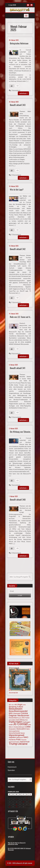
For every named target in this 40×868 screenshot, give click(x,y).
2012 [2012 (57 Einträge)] (13, 705)
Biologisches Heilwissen (19, 43)
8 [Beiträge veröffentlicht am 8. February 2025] (27, 799)
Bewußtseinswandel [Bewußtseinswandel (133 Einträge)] (18, 711)
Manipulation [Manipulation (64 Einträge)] (12, 729)
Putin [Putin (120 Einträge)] (18, 739)
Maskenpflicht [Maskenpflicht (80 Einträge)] (21, 729)
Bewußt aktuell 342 (18, 249)
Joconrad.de (13, 693)
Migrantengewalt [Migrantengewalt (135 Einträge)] (17, 735)
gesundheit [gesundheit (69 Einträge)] (12, 720)
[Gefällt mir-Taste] (12, 86)
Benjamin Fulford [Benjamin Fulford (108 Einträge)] (16, 707)
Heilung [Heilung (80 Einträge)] (22, 720)
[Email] (20, 591)
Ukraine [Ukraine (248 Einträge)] (23, 744)
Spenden (11, 770)
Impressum (12, 767)
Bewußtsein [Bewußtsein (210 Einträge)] (16, 709)
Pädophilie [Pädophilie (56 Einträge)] (24, 740)
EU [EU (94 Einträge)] (23, 718)
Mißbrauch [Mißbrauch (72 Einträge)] (20, 737)
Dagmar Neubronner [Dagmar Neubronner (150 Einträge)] (19, 715)
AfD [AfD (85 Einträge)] (16, 705)
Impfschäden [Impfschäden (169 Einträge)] (16, 722)
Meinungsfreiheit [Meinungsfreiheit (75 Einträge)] (14, 731)
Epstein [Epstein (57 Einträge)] (20, 718)
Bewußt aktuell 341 (18, 368)
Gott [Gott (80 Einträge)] (17, 720)
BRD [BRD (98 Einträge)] (11, 713)
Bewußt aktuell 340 (18, 500)
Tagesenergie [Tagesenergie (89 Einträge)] (25, 742)
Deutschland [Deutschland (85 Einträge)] (13, 718)
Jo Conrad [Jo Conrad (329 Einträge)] (20, 724)
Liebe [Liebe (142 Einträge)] (28, 727)
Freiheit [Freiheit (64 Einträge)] (27, 718)
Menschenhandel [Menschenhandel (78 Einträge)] (15, 733)
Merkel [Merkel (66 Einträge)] (23, 733)
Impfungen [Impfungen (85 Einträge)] (27, 722)
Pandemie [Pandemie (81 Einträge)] (12, 740)
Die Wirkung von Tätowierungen (22, 432)
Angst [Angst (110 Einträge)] (20, 704)
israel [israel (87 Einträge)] (11, 724)
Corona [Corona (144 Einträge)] (24, 713)
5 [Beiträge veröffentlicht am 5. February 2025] (17, 799)
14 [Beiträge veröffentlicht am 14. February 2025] (23, 802)
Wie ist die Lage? (17, 190)
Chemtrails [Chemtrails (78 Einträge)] (17, 713)
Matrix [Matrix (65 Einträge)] (28, 729)
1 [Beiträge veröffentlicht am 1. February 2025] (27, 797)
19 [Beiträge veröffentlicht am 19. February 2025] (17, 804)
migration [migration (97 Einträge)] (12, 737)
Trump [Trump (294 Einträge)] (13, 744)
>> (23, 93)
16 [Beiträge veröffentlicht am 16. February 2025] (30, 802)
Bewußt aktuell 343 (18, 105)
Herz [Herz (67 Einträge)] (26, 720)
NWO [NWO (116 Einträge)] (26, 737)
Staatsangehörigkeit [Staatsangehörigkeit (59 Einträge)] (14, 742)
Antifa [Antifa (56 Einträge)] (24, 705)
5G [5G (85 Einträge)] (10, 705)
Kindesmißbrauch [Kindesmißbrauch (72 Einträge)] (19, 727)
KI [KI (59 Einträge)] (13, 727)
